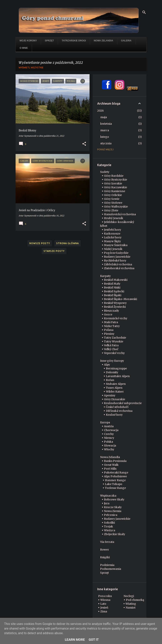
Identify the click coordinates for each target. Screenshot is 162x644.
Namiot (131, 608)
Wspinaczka (108, 496)
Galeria (126, 41)
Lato (103, 604)
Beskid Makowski (116, 280)
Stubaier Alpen (116, 384)
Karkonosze (112, 234)
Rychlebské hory (115, 261)
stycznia (106, 143)
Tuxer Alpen (114, 388)
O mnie (24, 48)
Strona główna (68, 243)
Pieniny (109, 334)
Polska (108, 442)
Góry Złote (111, 210)
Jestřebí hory (113, 230)
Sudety (105, 172)
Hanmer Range (115, 480)
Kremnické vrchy (116, 318)
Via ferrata (107, 542)
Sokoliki (109, 523)
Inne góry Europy (112, 361)
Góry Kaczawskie (115, 187)
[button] (84, 144)
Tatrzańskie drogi (74, 41)
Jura (107, 503)
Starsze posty (54, 251)
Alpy (107, 365)
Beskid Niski (112, 288)
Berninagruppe (116, 368)
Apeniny (110, 395)
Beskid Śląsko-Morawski (120, 299)
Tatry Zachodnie (115, 338)
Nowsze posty (40, 243)
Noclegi (129, 596)
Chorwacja (111, 430)
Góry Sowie (112, 199)
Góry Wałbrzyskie (116, 207)
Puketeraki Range (116, 472)
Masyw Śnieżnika (116, 245)
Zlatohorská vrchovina (119, 268)
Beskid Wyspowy (115, 303)
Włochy (109, 449)
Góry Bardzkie (114, 176)
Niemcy (109, 438)
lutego (105, 137)
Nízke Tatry (112, 326)
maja (104, 117)
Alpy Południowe (115, 476)
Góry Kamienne (115, 191)
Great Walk (111, 465)
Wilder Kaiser (115, 392)
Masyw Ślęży (112, 241)
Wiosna (105, 600)
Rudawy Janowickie (117, 257)
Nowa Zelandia (103, 41)
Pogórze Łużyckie (116, 253)
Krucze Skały (113, 507)
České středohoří (117, 407)
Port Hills (110, 469)
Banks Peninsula (115, 461)
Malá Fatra (111, 322)
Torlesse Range (115, 488)
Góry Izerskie (113, 183)
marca (105, 130)
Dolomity (112, 372)
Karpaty (105, 276)
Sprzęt (49, 41)
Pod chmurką (135, 600)
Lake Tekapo (114, 484)
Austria (109, 426)
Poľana (109, 330)
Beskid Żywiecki (115, 307)
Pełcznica (111, 515)
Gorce (108, 314)
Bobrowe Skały (114, 499)
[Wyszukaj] (144, 12)
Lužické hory (113, 237)
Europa (105, 422)
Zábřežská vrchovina (118, 264)
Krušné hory (114, 415)
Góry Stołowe (113, 203)
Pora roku (105, 596)
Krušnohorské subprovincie (123, 403)
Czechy (109, 434)
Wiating (131, 604)
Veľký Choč (111, 349)
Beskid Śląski (113, 295)
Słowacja (110, 446)
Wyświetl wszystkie (31, 68)
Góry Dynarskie (115, 399)
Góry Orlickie (113, 195)
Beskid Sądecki (114, 291)
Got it (94, 640)
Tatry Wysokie (114, 341)
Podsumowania (111, 569)
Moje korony (28, 41)
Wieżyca (110, 530)
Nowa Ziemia (113, 511)
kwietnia (106, 124)
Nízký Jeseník (113, 249)
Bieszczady (111, 311)
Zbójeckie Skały (115, 534)
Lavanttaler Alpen (118, 376)
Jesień (104, 608)
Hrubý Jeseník (114, 218)
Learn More (75, 640)
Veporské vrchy (114, 353)
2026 (101, 111)
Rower (105, 550)
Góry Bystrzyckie (115, 180)
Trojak (108, 526)
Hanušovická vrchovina (120, 214)
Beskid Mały (112, 284)
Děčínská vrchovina (119, 411)
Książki (105, 557)
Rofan (110, 380)
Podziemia (107, 565)
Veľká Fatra (111, 345)
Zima (104, 611)
